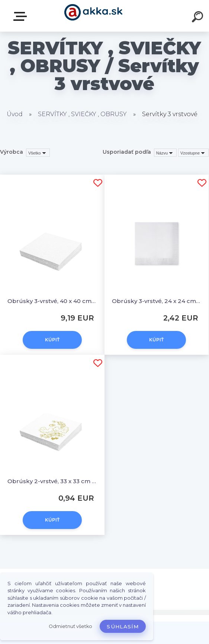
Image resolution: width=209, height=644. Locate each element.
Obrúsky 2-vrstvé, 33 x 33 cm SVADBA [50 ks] (52, 481)
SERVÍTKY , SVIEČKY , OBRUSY (82, 114)
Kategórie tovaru (22, 16)
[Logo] (94, 16)
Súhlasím (123, 627)
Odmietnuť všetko (70, 626)
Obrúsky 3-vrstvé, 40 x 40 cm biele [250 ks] (52, 301)
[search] (199, 18)
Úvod (15, 114)
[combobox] (165, 153)
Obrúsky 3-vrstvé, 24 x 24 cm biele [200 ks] (157, 301)
